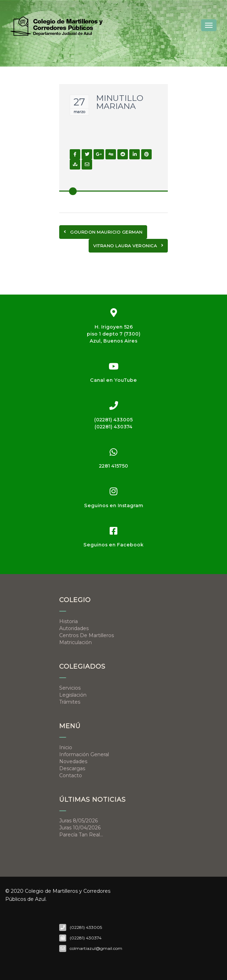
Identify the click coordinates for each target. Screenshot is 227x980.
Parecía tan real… (81, 835)
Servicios (70, 688)
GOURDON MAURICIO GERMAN (103, 232)
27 (79, 102)
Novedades (73, 761)
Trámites (70, 702)
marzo (79, 112)
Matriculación (75, 642)
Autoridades (74, 628)
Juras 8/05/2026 (78, 821)
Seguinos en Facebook (113, 545)
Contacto (71, 775)
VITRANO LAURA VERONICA (128, 246)
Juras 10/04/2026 (80, 828)
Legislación (73, 695)
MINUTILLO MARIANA (120, 102)
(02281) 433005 (113, 420)
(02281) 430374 (113, 427)
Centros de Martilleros (87, 635)
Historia (68, 621)
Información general (84, 754)
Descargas (72, 768)
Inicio (66, 747)
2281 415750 (114, 466)
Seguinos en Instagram (114, 505)
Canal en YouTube (113, 380)
